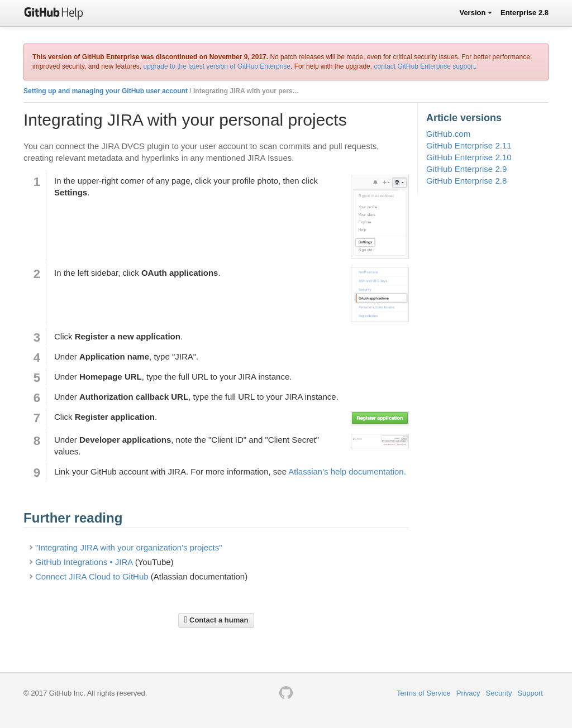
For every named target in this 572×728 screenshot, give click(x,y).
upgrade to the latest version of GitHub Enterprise (217, 66)
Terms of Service (424, 693)
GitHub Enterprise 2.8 (466, 181)
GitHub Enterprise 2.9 (466, 169)
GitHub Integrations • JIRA (84, 562)
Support (530, 693)
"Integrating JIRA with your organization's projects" (129, 547)
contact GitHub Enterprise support (424, 66)
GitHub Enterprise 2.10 (469, 157)
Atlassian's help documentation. (347, 471)
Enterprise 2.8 (525, 13)
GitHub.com (448, 134)
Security (499, 693)
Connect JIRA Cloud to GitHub (92, 576)
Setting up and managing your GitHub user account (106, 91)
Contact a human (216, 620)
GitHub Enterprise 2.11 (469, 145)
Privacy (468, 693)
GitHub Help (54, 13)
